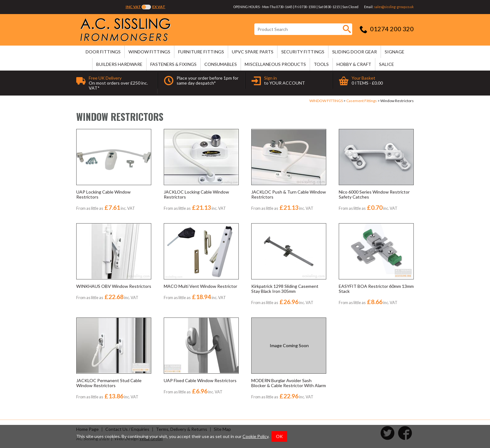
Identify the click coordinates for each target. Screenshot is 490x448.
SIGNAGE (395, 52)
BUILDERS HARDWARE (119, 64)
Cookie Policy (255, 436)
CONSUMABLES (221, 64)
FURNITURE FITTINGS (201, 52)
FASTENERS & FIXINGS (173, 64)
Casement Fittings (362, 101)
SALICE (387, 64)
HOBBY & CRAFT (354, 64)
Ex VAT (159, 7)
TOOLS (321, 64)
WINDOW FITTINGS (149, 52)
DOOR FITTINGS (103, 52)
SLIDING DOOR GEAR (355, 52)
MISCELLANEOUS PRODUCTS (275, 64)
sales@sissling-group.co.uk (394, 7)
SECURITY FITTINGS (303, 52)
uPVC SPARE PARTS (253, 52)
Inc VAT (133, 7)
